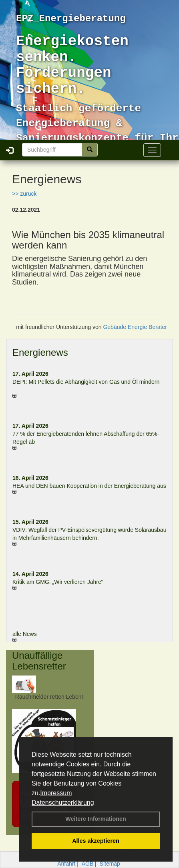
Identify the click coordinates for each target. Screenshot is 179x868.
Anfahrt (66, 864)
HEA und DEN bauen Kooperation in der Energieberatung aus (89, 486)
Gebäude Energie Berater (135, 327)
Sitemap (110, 864)
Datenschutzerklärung (63, 803)
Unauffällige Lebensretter (39, 661)
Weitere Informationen (96, 819)
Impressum (56, 793)
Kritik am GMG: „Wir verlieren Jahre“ (58, 582)
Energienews (40, 352)
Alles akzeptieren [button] (96, 841)
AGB (88, 864)
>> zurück (24, 194)
